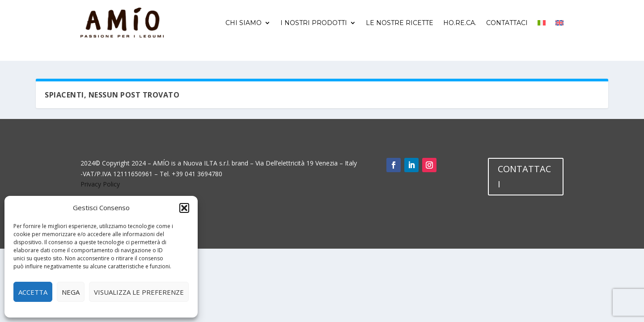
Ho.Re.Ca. (460, 23)
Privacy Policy (100, 184)
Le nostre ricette (400, 23)
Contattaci (507, 23)
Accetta (33, 292)
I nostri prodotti (314, 23)
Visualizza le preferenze (139, 292)
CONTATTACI (524, 176)
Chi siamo (244, 23)
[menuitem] (542, 23)
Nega (71, 292)
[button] (184, 208)
